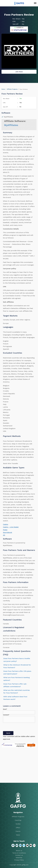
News (18, 835)
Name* (5, 709)
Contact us (19, 855)
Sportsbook (8, 532)
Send (8, 733)
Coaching (18, 820)
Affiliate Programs (12, 89)
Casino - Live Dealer (11, 527)
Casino (6, 524)
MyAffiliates (11, 125)
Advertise (19, 858)
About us (19, 851)
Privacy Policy (19, 860)
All (4, 535)
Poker (5, 530)
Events (18, 831)
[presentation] (18, 727)
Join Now (19, 72)
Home (3, 89)
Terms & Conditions (19, 853)
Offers (18, 828)
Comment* (6, 715)
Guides (18, 824)
